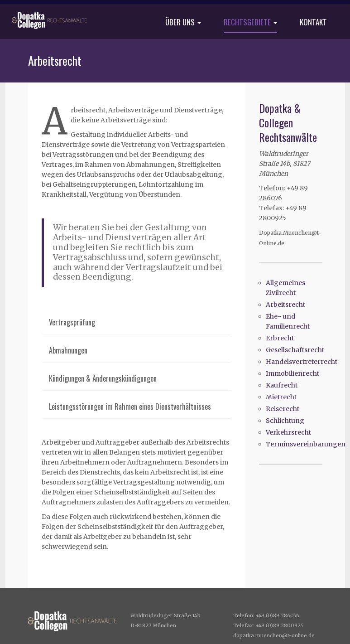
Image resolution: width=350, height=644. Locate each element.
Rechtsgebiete (250, 23)
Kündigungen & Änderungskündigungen (103, 378)
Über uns (183, 23)
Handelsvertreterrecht (302, 362)
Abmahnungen (68, 350)
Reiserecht (283, 409)
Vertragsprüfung (72, 322)
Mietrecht (281, 397)
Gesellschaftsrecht (295, 350)
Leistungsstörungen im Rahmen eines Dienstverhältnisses (130, 407)
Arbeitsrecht (285, 305)
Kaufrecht (282, 385)
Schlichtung (285, 421)
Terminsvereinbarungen (306, 444)
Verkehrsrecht (288, 432)
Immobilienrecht (292, 373)
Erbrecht (280, 338)
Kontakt (313, 23)
